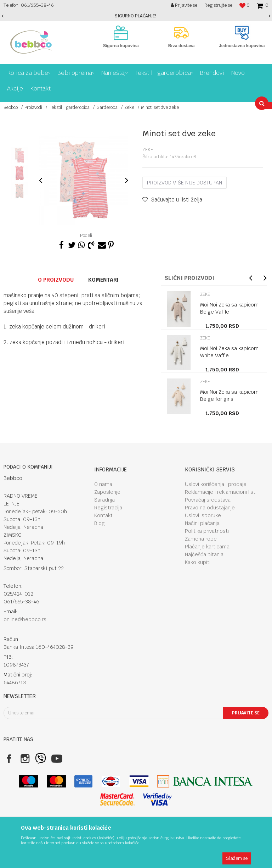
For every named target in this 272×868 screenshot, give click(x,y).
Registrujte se (218, 5)
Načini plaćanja (202, 523)
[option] (136, 16)
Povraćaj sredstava (208, 500)
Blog (100, 523)
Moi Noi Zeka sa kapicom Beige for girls (229, 396)
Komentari (103, 280)
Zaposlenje (107, 492)
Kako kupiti (198, 562)
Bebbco (11, 107)
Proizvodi (33, 107)
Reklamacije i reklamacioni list (220, 492)
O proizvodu (56, 280)
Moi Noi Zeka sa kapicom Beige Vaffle (229, 308)
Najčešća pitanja (204, 554)
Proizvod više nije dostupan (185, 183)
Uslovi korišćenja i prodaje (216, 484)
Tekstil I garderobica (69, 107)
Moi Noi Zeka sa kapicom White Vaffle (229, 352)
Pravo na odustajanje (210, 508)
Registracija (108, 508)
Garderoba (107, 107)
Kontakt (103, 515)
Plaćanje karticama (207, 547)
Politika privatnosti (207, 531)
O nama (103, 484)
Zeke (129, 107)
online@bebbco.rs (25, 619)
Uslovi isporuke (203, 515)
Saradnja (104, 500)
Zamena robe (201, 539)
